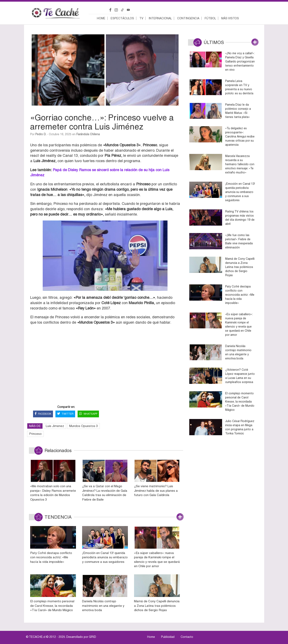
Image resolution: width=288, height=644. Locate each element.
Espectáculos (122, 18)
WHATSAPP (88, 414)
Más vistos (230, 18)
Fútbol (210, 18)
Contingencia (188, 18)
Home (101, 18)
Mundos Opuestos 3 (83, 426)
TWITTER (65, 414)
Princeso (35, 434)
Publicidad (168, 637)
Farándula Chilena (88, 134)
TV (141, 18)
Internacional (160, 18)
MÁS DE (35, 426)
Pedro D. (41, 134)
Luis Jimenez (55, 426)
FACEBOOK (43, 414)
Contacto (187, 637)
